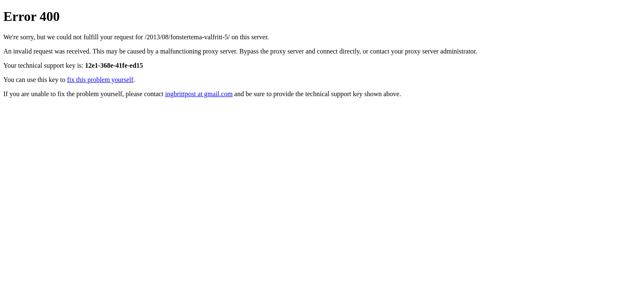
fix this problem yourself (100, 80)
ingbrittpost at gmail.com (199, 94)
